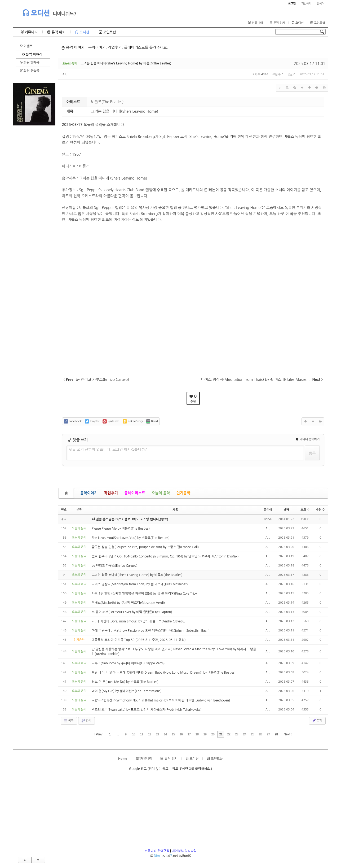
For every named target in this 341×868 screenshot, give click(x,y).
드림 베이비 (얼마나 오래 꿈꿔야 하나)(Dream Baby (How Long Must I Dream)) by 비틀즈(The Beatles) (164, 673)
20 (213, 734)
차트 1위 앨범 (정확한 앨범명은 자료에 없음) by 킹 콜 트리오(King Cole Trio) (144, 594)
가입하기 (306, 4)
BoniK (268, 519)
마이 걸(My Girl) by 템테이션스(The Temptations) (127, 691)
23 (236, 734)
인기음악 (183, 493)
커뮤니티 (256, 23)
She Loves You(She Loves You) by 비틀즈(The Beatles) (131, 538)
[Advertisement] (34, 205)
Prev (98, 734)
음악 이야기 (32, 54)
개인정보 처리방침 (184, 851)
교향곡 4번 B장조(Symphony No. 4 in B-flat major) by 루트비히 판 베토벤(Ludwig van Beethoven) (161, 700)
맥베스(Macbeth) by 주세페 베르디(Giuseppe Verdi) (128, 603)
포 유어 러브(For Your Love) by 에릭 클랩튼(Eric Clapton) (132, 612)
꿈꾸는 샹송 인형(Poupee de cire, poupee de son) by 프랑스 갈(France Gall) (145, 547)
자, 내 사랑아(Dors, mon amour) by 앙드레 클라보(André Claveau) (139, 621)
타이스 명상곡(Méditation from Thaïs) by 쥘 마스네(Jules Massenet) (140, 584)
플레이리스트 (135, 493)
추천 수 (320, 510)
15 (173, 734)
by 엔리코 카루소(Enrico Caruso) (114, 566)
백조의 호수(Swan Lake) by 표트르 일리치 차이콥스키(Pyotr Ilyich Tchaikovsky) (147, 710)
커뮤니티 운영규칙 (157, 851)
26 (260, 734)
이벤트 (26, 46)
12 (149, 734)
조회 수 (305, 510)
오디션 (36, 13)
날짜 (286, 510)
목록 (68, 721)
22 (229, 734)
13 (157, 734)
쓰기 (317, 721)
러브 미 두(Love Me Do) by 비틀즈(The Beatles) (125, 682)
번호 (64, 510)
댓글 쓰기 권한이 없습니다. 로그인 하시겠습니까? (108, 450)
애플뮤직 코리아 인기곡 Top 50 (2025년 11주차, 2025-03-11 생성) (139, 640)
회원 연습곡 (30, 71)
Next (288, 734)
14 (165, 734)
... (118, 734)
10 (133, 734)
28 (276, 734)
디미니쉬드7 (65, 14)
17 (189, 734)
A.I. (65, 74)
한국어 (320, 4)
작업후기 (111, 493)
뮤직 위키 (277, 23)
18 (197, 734)
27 (268, 734)
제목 (175, 510)
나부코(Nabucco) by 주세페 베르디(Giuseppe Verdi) (128, 663)
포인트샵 (318, 23)
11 (141, 734)
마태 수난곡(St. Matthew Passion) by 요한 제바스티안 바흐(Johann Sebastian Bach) (151, 631)
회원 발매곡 (30, 62)
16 (181, 734)
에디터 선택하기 (308, 439)
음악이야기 (89, 493)
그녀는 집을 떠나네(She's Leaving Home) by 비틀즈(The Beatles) (126, 63)
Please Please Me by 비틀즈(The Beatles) (121, 529)
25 (252, 734)
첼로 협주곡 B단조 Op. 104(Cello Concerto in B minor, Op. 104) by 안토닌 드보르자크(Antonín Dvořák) (165, 556)
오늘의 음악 (161, 493)
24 (244, 734)
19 (205, 734)
